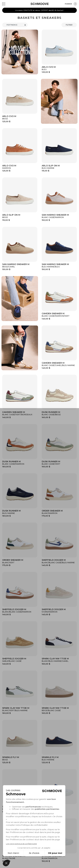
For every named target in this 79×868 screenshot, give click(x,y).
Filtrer (69, 25)
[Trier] (15, 25)
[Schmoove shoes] (40, 4)
